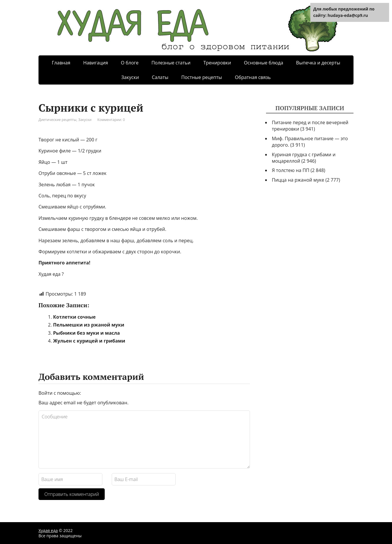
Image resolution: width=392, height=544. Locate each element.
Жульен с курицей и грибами (89, 341)
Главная (61, 63)
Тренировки (217, 63)
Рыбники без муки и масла (86, 333)
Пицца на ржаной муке (298, 180)
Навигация (96, 63)
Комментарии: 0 (111, 120)
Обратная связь (253, 77)
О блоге (130, 63)
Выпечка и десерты (318, 63)
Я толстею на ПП (291, 170)
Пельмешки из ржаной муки (89, 325)
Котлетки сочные (74, 317)
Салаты (160, 77)
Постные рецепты (202, 77)
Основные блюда (264, 63)
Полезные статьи (171, 63)
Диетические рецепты (57, 120)
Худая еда (48, 530)
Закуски (130, 77)
